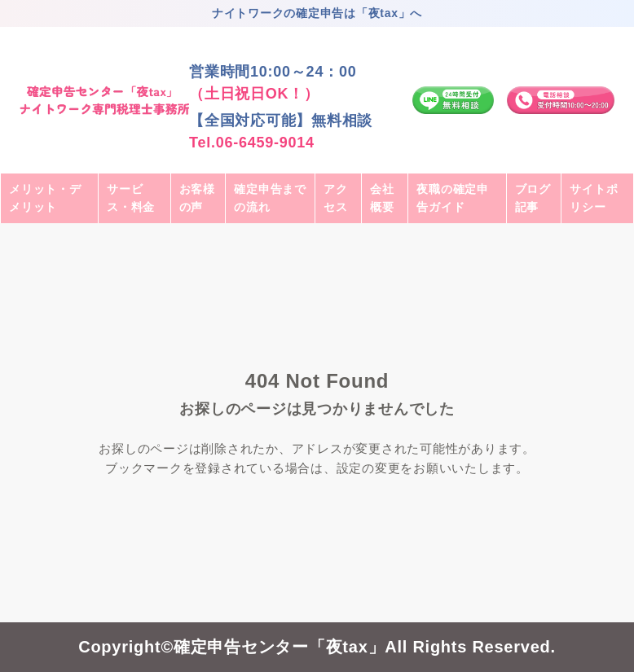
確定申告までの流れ (270, 198)
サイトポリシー (594, 198)
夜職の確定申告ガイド (453, 198)
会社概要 (382, 198)
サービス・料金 (131, 198)
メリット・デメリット (45, 198)
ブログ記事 (533, 198)
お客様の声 (197, 198)
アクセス (336, 198)
